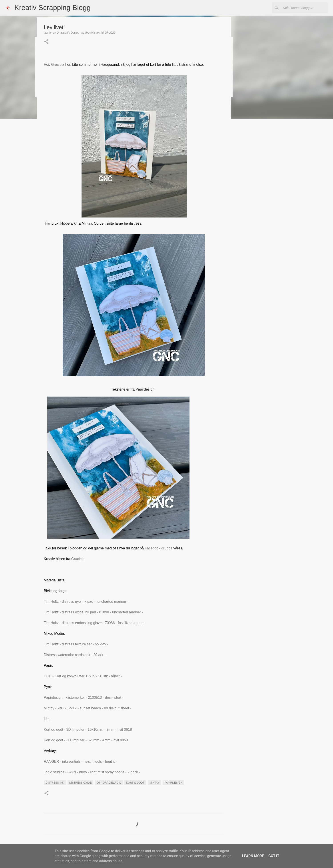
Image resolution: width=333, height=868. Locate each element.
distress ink (55, 783)
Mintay (154, 783)
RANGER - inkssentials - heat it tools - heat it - (80, 761)
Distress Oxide (81, 783)
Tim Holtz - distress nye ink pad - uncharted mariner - (87, 602)
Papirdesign (173, 783)
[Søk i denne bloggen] (304, 8)
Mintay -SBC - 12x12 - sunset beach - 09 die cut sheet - (88, 708)
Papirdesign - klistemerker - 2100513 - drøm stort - (84, 697)
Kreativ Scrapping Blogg (53, 8)
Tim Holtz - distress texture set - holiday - (77, 644)
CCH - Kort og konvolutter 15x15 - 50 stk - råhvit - (83, 676)
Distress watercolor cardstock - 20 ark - (75, 655)
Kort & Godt (135, 783)
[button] (46, 42)
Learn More (253, 856)
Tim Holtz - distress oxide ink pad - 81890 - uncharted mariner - (94, 612)
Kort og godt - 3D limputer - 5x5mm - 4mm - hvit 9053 (86, 740)
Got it (274, 856)
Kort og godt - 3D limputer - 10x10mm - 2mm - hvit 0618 (88, 729)
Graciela (58, 65)
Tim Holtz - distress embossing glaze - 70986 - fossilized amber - (95, 623)
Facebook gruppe (159, 548)
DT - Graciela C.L (109, 783)
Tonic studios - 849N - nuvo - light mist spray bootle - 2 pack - (92, 772)
